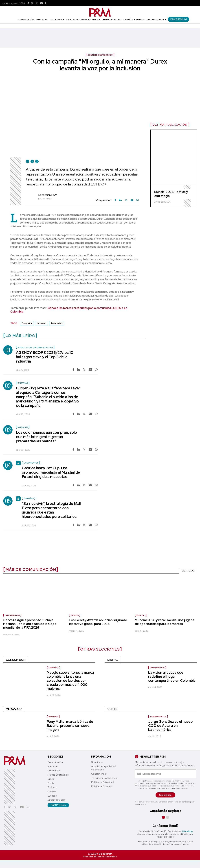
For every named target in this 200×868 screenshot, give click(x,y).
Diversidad (57, 323)
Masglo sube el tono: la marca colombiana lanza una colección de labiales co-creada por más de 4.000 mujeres (70, 681)
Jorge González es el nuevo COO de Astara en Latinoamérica (170, 726)
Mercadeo (42, 19)
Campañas (54, 668)
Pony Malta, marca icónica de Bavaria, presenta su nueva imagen (70, 726)
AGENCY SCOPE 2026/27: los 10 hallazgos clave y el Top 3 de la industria (45, 357)
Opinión (128, 19)
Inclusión (42, 323)
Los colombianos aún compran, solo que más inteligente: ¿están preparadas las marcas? (46, 437)
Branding (53, 717)
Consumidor (57, 19)
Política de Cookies (102, 786)
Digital (96, 19)
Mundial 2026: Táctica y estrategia (171, 194)
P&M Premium (179, 19)
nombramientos (158, 717)
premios (75, 615)
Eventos (139, 19)
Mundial (141, 615)
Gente (106, 19)
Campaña (27, 323)
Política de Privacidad (103, 782)
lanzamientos (12, 615)
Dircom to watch (156, 19)
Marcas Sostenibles (78, 19)
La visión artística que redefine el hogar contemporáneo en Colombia (172, 677)
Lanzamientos (157, 668)
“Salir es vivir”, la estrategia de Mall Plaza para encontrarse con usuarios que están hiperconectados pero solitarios (51, 510)
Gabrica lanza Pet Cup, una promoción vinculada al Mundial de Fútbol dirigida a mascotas (51, 472)
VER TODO (188, 571)
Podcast (116, 19)
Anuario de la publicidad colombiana (104, 768)
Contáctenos (99, 774)
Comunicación (26, 19)
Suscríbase (97, 762)
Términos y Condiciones (104, 778)
